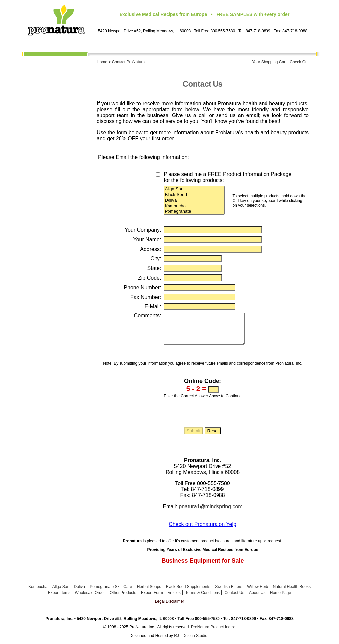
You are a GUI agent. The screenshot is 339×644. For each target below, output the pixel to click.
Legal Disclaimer (170, 607)
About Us (74, 61)
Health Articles (68, 189)
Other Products (67, 173)
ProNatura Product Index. (213, 633)
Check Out (299, 62)
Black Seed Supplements (188, 593)
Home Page (72, 214)
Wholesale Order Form (59, 164)
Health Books (69, 148)
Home (102, 62)
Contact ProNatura (128, 62)
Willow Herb (258, 593)
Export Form (71, 181)
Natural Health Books (292, 593)
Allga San (194, 189)
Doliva (194, 200)
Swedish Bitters (229, 593)
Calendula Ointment (62, 131)
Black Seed (194, 195)
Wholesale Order (90, 599)
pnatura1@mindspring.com (211, 512)
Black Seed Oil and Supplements (63, 104)
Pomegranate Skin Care (58, 94)
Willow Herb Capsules (60, 123)
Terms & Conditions (62, 198)
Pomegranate (194, 212)
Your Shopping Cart (269, 62)
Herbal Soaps (149, 593)
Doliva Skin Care (66, 85)
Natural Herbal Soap (62, 140)
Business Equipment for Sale (202, 567)
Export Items (70, 156)
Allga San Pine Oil (64, 77)
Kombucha (73, 69)
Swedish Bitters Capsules (56, 115)
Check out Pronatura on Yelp (203, 530)
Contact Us (72, 206)
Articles (174, 599)
